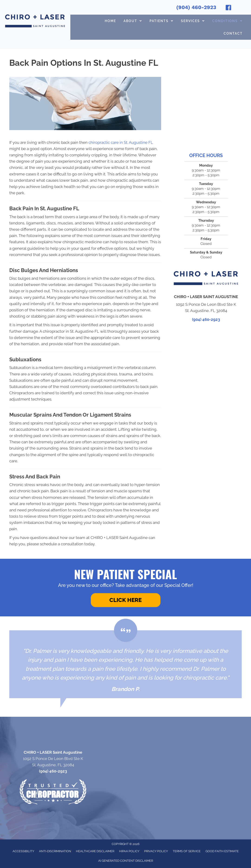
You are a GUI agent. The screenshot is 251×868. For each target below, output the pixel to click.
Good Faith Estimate (222, 851)
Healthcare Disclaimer (95, 851)
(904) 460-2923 (196, 7)
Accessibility (23, 851)
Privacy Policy (156, 851)
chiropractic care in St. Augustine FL (121, 142)
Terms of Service (187, 851)
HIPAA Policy (129, 851)
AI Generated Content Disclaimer (126, 861)
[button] (126, 600)
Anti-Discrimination (55, 851)
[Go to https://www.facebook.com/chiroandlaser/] (228, 8)
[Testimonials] (125, 664)
